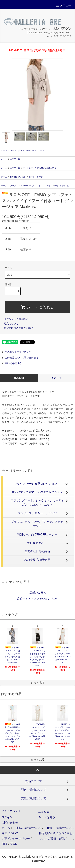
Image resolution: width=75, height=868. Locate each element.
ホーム (4, 150)
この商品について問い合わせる (19, 358)
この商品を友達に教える (16, 352)
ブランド (14, 186)
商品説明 (19, 378)
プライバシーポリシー (16, 839)
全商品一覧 (15, 159)
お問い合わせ (10, 823)
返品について (11, 324)
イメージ (56, 378)
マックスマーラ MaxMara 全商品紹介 (39, 168)
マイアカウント (11, 811)
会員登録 (44, 812)
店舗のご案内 (38, 592)
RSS (5, 844)
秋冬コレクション (18, 177)
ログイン (7, 817)
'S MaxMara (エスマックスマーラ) (36, 186)
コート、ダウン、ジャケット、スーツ (27, 150)
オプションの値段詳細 (16, 319)
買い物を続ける (11, 363)
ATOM (13, 844)
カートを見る (47, 817)
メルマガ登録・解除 (52, 839)
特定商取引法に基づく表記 (18, 328)
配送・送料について (60, 828)
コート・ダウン (36, 177)
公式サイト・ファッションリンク (38, 599)
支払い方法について (29, 828)
